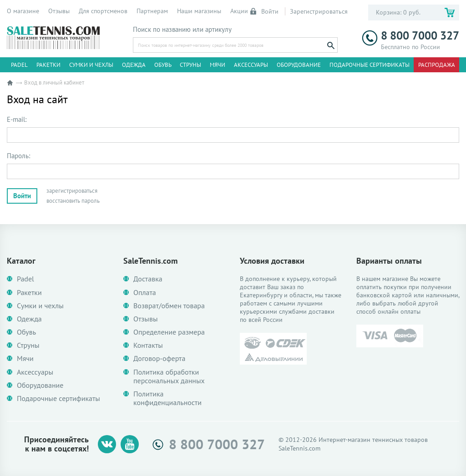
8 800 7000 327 (410, 36)
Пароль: (18, 156)
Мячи (218, 65)
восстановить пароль (73, 201)
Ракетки (48, 65)
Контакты (148, 345)
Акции (239, 11)
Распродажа (437, 65)
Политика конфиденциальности (167, 398)
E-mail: (17, 120)
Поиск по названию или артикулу (182, 30)
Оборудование (299, 65)
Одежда (134, 65)
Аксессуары (251, 65)
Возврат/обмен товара (169, 306)
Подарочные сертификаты (370, 65)
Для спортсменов (103, 11)
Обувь (163, 65)
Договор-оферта (159, 358)
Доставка (148, 279)
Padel (19, 65)
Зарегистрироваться (319, 11)
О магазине (23, 11)
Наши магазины (199, 11)
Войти (265, 11)
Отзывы (59, 11)
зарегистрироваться (72, 191)
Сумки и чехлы (91, 65)
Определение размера (169, 332)
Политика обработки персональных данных (169, 376)
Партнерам (152, 11)
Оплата (145, 293)
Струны (190, 65)
